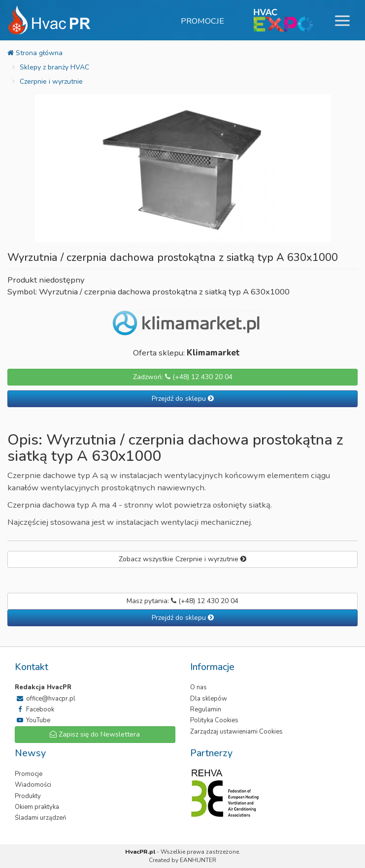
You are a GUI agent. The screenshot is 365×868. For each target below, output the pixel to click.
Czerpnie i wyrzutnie (51, 81)
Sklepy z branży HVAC (54, 67)
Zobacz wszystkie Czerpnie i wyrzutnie (182, 559)
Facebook (34, 709)
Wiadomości (33, 785)
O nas (199, 687)
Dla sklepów (209, 699)
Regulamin (206, 709)
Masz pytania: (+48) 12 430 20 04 (182, 601)
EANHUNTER (198, 860)
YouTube (33, 720)
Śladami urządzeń (40, 818)
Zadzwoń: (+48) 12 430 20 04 (183, 377)
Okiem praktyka (37, 807)
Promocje (202, 21)
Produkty (28, 796)
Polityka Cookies (214, 720)
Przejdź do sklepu (183, 399)
